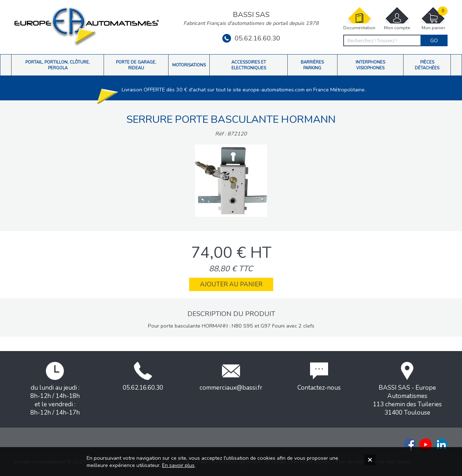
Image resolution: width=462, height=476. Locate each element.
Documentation (359, 19)
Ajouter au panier (231, 284)
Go (434, 40)
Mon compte (397, 19)
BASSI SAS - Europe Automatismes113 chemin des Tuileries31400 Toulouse (407, 389)
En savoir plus (178, 465)
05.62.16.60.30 (251, 38)
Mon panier (433, 19)
